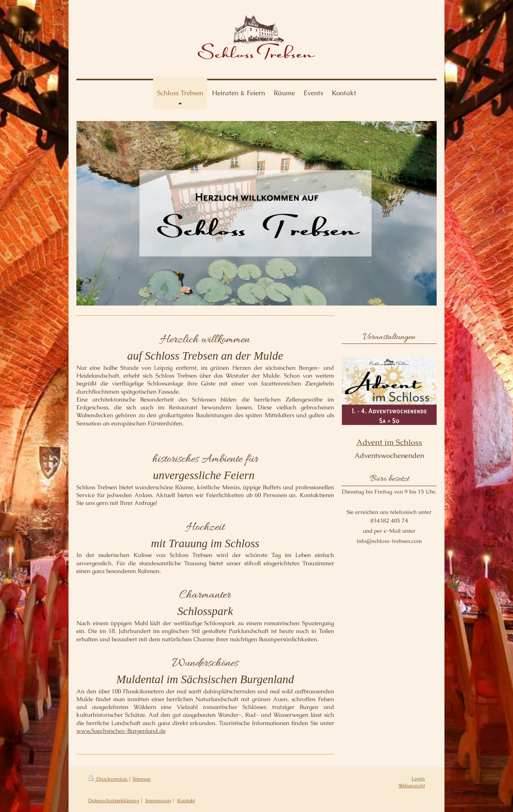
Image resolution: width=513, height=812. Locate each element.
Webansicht (412, 786)
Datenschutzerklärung (114, 800)
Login (418, 779)
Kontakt (186, 800)
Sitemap (142, 779)
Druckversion (108, 779)
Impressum (158, 800)
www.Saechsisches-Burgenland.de (121, 731)
